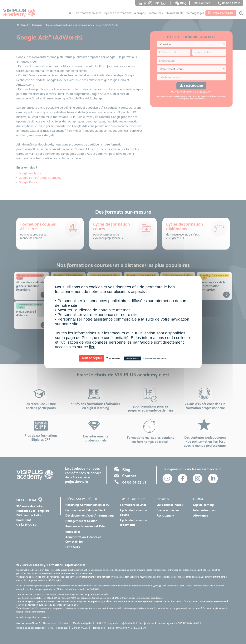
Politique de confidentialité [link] (155, 358)
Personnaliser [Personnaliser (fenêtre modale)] (132, 358)
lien (92, 347)
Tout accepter (92, 358)
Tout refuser (113, 358)
